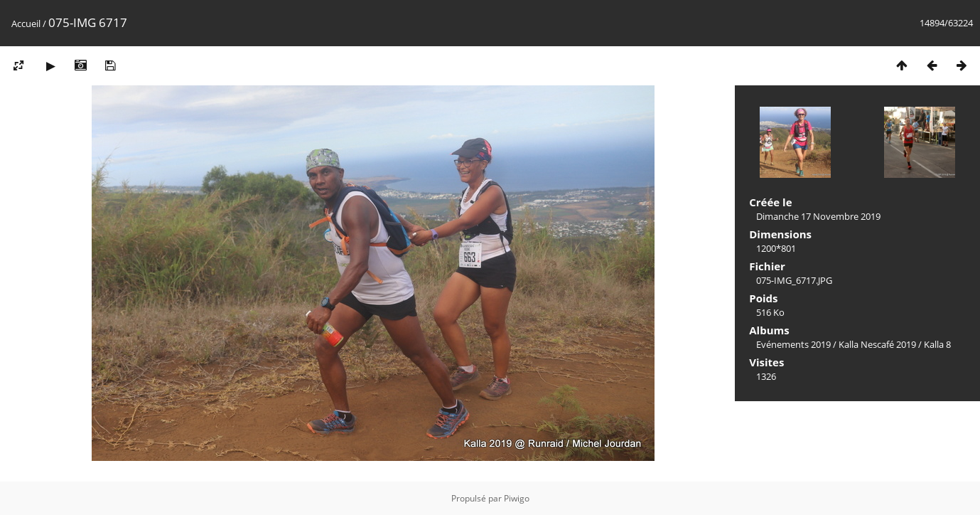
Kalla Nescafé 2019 (877, 344)
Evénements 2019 (793, 344)
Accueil (26, 23)
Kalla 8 (937, 344)
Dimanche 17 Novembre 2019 (818, 216)
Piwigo (517, 498)
